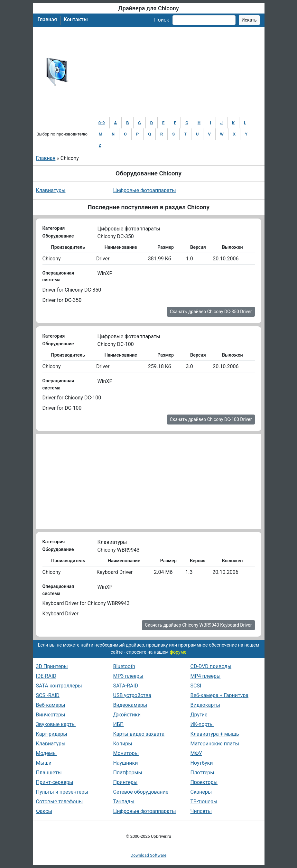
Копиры (123, 744)
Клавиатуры (51, 190)
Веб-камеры (51, 705)
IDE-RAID (46, 676)
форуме (178, 652)
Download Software (148, 855)
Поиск (162, 20)
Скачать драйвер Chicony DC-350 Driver (211, 312)
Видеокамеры (130, 705)
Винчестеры (51, 715)
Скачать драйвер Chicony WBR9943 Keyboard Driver (198, 625)
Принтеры (125, 782)
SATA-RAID (126, 686)
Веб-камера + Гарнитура (220, 695)
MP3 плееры (128, 676)
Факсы (44, 811)
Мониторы (126, 753)
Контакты (76, 19)
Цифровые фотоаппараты (145, 190)
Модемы (46, 753)
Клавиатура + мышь (215, 734)
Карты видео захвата (139, 734)
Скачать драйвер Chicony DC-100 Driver (211, 419)
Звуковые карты (56, 724)
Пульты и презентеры (62, 792)
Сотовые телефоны (60, 802)
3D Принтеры (52, 666)
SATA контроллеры (59, 686)
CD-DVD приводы (211, 666)
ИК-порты (202, 724)
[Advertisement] (170, 72)
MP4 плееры (206, 676)
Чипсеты (201, 811)
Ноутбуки (202, 763)
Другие (199, 715)
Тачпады (124, 802)
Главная (47, 19)
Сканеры (201, 792)
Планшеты (49, 773)
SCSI (196, 686)
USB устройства (132, 695)
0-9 (102, 123)
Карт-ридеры (52, 734)
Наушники (126, 763)
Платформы (128, 773)
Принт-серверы (55, 782)
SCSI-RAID (48, 695)
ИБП (119, 724)
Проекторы (204, 782)
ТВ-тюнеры (204, 802)
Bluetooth (124, 666)
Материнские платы (215, 744)
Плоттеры (202, 773)
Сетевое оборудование (141, 792)
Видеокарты (205, 705)
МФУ (196, 753)
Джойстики (127, 715)
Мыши (44, 763)
